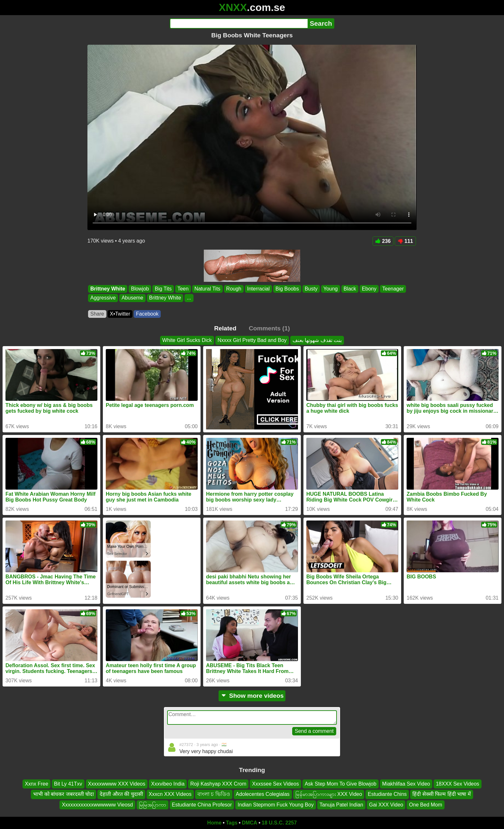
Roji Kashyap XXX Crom (218, 784)
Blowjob (140, 289)
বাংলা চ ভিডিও (214, 794)
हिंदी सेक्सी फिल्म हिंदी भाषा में (441, 794)
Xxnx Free (36, 784)
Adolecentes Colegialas (263, 794)
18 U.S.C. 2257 (279, 823)
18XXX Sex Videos (458, 784)
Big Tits (163, 289)
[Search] (239, 23)
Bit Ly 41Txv (68, 784)
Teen (183, 289)
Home (214, 823)
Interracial (258, 289)
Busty (311, 289)
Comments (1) (269, 328)
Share (97, 314)
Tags (232, 823)
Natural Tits (207, 289)
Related (225, 328)
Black (350, 289)
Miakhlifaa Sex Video (406, 784)
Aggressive (103, 298)
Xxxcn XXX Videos (170, 794)
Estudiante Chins (387, 794)
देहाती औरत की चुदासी (121, 794)
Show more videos (252, 696)
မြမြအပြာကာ (153, 805)
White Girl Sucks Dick (187, 340)
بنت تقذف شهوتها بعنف (317, 340)
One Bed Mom (425, 805)
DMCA (249, 823)
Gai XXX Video (386, 805)
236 (383, 241)
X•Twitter (120, 314)
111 (405, 241)
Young (331, 289)
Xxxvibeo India (168, 784)
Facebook (147, 314)
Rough (234, 289)
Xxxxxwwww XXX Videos (117, 784)
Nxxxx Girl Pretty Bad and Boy (252, 340)
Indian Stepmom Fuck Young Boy (276, 805)
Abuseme (132, 298)
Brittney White (108, 289)
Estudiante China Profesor (202, 805)
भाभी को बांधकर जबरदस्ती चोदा (63, 794)
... (189, 298)
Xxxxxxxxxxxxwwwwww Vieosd (97, 805)
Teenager (393, 289)
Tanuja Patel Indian (341, 805)
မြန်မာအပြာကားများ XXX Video (329, 794)
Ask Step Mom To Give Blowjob (341, 784)
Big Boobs (287, 289)
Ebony (369, 289)
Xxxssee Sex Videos (275, 784)
